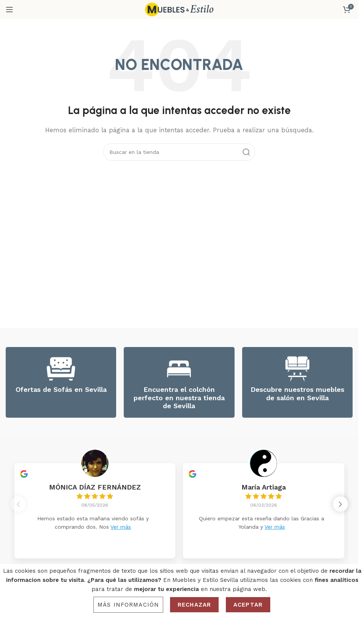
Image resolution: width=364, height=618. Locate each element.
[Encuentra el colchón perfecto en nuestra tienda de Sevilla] (179, 369)
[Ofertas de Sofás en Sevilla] (61, 369)
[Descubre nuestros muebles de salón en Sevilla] (297, 369)
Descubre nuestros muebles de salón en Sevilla (297, 394)
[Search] (179, 152)
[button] (340, 506)
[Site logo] (179, 9)
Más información (128, 605)
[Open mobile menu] (9, 10)
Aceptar (248, 605)
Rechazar (194, 605)
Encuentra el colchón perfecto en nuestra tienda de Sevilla (179, 398)
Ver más (121, 527)
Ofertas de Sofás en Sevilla (61, 389)
